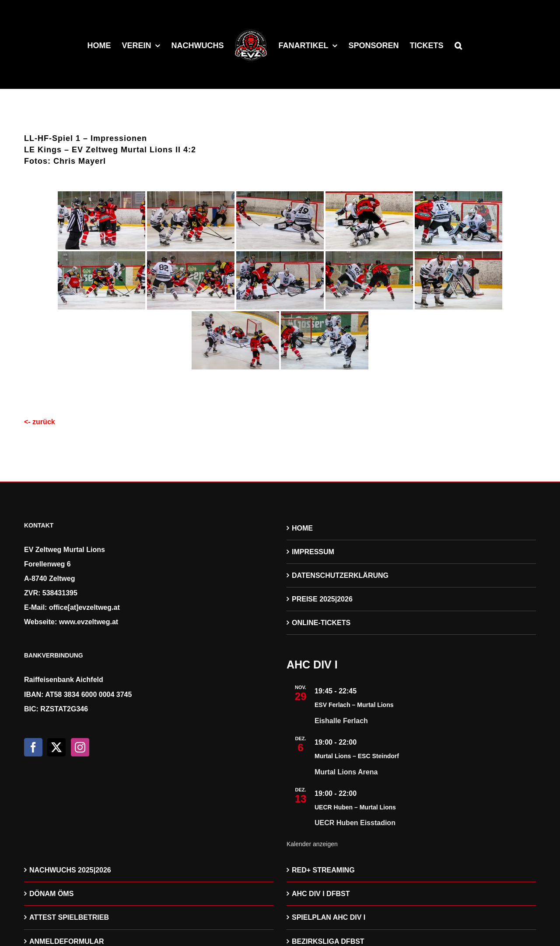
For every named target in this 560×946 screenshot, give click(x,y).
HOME (302, 528)
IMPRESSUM (313, 552)
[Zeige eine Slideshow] (280, 386)
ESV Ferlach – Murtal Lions (354, 705)
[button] (458, 45)
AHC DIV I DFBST (321, 894)
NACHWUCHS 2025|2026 (70, 870)
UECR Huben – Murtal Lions (355, 807)
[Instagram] (80, 747)
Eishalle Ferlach (341, 721)
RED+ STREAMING (323, 870)
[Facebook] (33, 747)
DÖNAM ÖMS (51, 894)
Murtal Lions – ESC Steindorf (357, 756)
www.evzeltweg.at (89, 622)
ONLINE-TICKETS (321, 623)
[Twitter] (56, 747)
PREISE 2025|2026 (322, 599)
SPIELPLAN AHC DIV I (329, 917)
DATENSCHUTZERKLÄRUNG (340, 575)
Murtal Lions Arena (346, 772)
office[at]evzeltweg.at (84, 607)
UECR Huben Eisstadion (355, 823)
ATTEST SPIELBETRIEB (69, 917)
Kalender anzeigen (312, 844)
